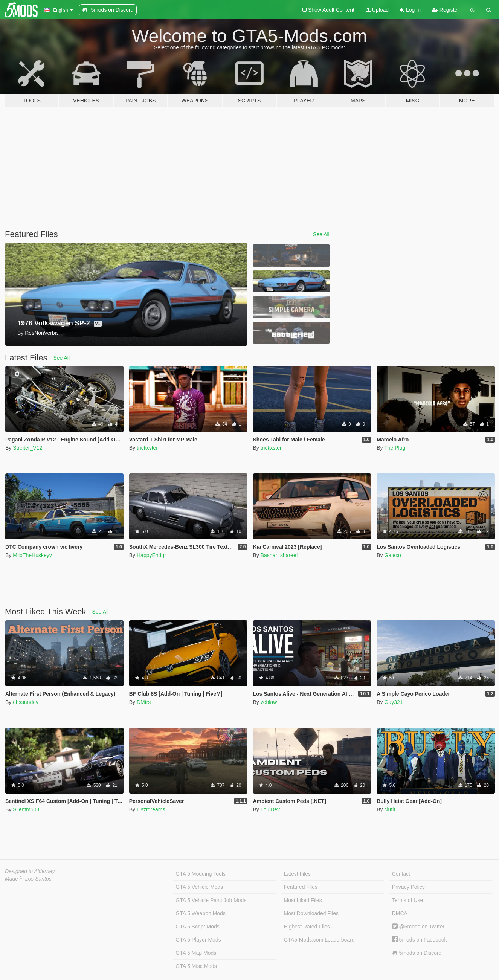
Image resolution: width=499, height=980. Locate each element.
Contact (401, 874)
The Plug (395, 448)
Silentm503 (26, 809)
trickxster (147, 448)
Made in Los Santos (28, 879)
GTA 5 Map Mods (196, 953)
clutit (390, 809)
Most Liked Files (303, 900)
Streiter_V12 (27, 448)
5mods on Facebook (420, 940)
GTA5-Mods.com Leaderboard (319, 940)
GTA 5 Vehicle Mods (199, 887)
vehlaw (269, 702)
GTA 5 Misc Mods (196, 966)
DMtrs (144, 702)
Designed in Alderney (30, 871)
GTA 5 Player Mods (198, 940)
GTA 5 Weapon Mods (201, 913)
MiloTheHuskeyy (32, 555)
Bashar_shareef (279, 555)
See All (321, 234)
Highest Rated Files (307, 927)
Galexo (392, 555)
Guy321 (393, 702)
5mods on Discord (417, 953)
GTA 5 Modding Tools (201, 874)
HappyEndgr (151, 555)
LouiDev (270, 809)
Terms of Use (407, 900)
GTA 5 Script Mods (197, 927)
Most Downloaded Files (311, 913)
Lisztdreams (151, 809)
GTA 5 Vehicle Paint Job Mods (211, 900)
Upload (377, 10)
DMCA (400, 913)
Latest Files (298, 874)
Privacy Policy (408, 887)
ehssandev (26, 702)
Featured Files (301, 887)
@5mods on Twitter (418, 927)
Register (446, 10)
